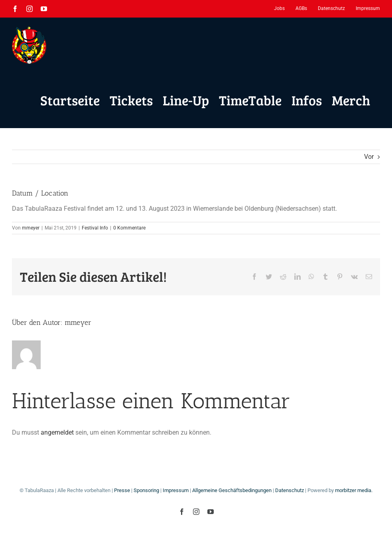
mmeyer (31, 228)
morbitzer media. (354, 490)
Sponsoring (146, 490)
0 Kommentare (129, 228)
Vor (369, 157)
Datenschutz (290, 490)
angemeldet (57, 432)
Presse (122, 490)
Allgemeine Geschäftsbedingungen (232, 490)
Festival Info (95, 228)
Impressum (176, 490)
